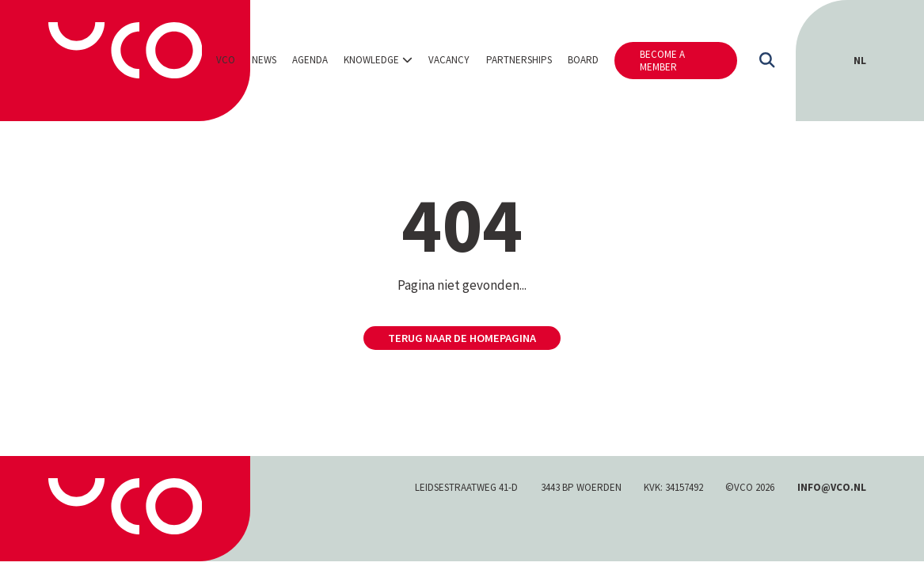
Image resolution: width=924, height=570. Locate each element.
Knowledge (371, 60)
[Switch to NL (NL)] (860, 61)
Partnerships (519, 60)
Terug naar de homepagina (462, 338)
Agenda (310, 60)
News (264, 60)
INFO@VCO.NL (832, 487)
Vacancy (449, 60)
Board (583, 60)
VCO (226, 60)
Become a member (662, 61)
